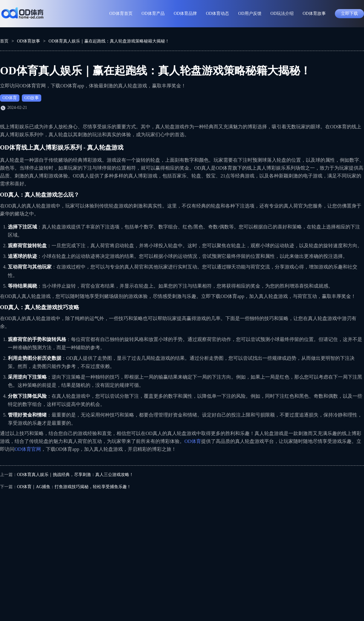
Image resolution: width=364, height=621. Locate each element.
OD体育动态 (217, 13)
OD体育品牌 (185, 13)
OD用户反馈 (250, 13)
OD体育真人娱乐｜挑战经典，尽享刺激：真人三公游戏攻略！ (75, 475)
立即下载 (349, 13)
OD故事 (32, 98)
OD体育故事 (314, 13)
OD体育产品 (153, 13)
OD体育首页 (121, 13)
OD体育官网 (28, 449)
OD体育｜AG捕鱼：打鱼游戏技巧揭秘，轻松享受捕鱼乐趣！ (74, 487)
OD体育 (10, 98)
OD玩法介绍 (282, 13)
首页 (4, 41)
